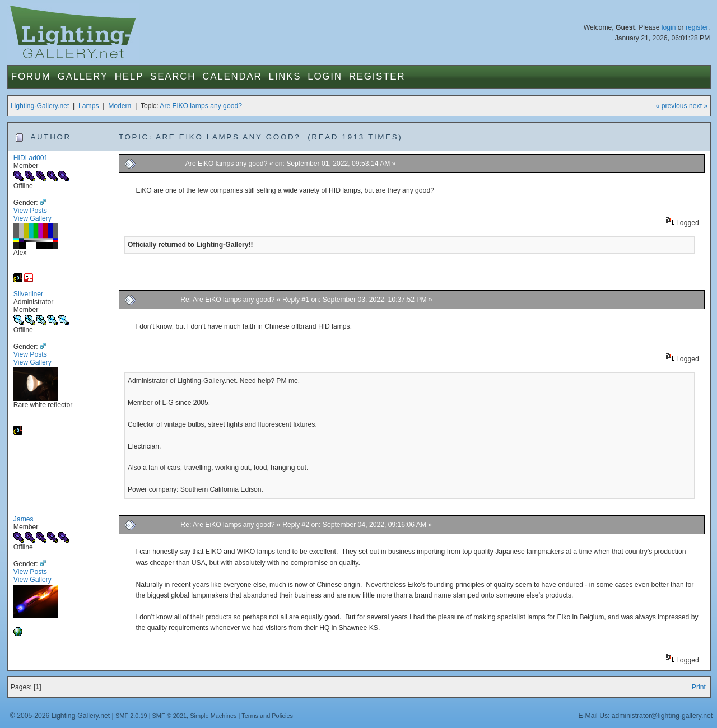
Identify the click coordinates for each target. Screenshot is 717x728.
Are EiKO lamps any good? (201, 106)
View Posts (30, 211)
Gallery (83, 76)
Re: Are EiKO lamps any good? (227, 300)
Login (325, 76)
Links (285, 76)
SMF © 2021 (170, 716)
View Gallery (32, 218)
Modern (120, 106)
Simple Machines (213, 716)
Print (699, 687)
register (697, 27)
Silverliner (28, 294)
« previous (672, 106)
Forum (31, 76)
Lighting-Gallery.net (40, 106)
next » (698, 106)
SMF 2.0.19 (131, 716)
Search (173, 76)
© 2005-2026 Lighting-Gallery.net (60, 716)
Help (129, 76)
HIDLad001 (31, 158)
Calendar (232, 76)
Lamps (89, 106)
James (24, 519)
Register (377, 76)
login (669, 27)
